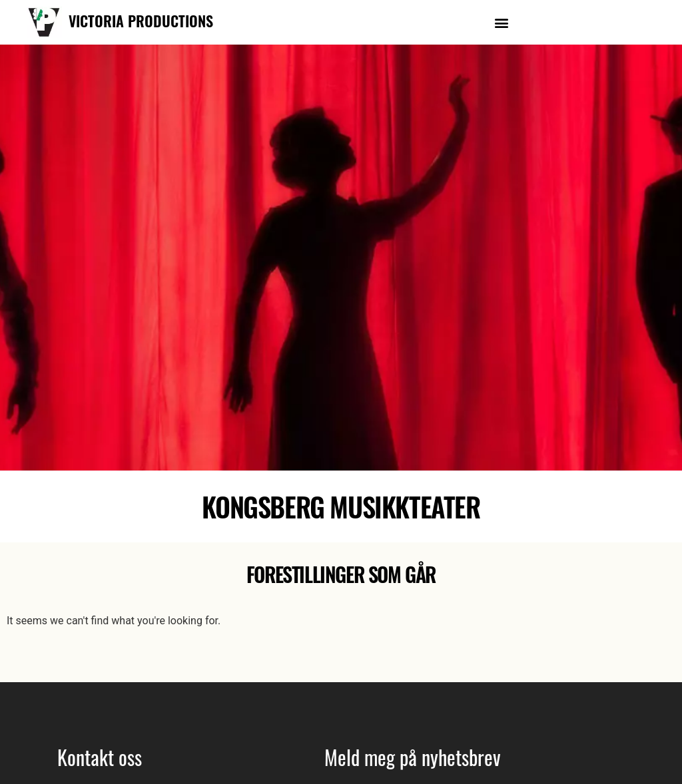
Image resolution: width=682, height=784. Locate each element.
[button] (501, 22)
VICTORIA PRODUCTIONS (141, 21)
